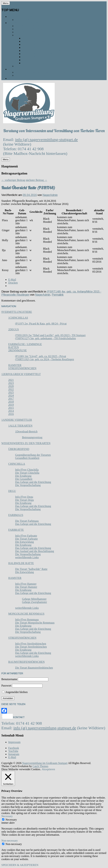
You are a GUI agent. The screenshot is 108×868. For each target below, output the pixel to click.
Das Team (22, 20)
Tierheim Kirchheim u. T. (40, 54)
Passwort (6, 686)
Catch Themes (40, 766)
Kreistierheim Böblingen (42, 63)
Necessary (11, 820)
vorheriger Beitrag (13, 180)
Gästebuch (24, 66)
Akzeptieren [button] (48, 769)
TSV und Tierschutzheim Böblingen (50, 51)
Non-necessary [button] (10, 841)
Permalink (58, 295)
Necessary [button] (7, 816)
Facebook (14, 748)
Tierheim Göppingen (38, 48)
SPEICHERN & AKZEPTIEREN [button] (20, 865)
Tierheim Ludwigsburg (40, 41)
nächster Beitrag (36, 180)
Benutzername (9, 679)
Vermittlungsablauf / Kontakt (33, 23)
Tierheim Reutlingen (38, 44)
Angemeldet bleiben (15, 692)
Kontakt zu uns (28, 32)
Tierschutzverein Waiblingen (46, 60)
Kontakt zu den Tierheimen (37, 35)
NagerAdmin (50, 195)
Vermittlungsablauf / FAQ (36, 26)
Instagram (14, 754)
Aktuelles (17, 78)
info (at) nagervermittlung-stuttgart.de (47, 140)
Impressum (14, 742)
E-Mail (12, 757)
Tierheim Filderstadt (39, 57)
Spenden (15, 69)
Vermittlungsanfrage (33, 29)
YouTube (13, 751)
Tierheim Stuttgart (38, 38)
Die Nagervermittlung (26, 17)
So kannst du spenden (33, 75)
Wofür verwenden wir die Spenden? (44, 72)
